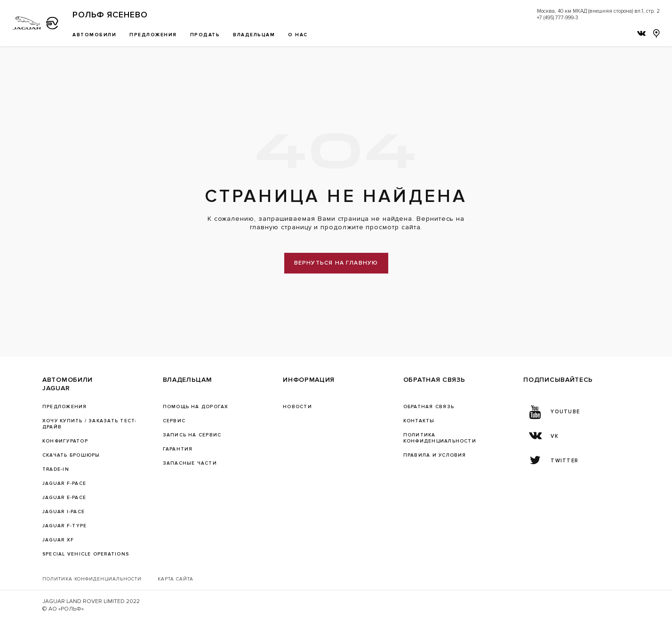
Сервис (174, 421)
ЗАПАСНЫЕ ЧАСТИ (190, 463)
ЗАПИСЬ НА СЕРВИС (192, 435)
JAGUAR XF (58, 540)
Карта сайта (176, 579)
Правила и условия (435, 455)
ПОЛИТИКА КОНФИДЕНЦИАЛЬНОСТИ (440, 438)
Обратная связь (429, 407)
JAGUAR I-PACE (64, 512)
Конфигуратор (65, 441)
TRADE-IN (56, 469)
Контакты (419, 421)
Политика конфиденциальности (92, 579)
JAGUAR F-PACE (64, 483)
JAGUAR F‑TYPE (64, 526)
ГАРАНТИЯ (178, 449)
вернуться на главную (336, 263)
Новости (297, 407)
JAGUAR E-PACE (64, 498)
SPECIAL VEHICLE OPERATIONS (86, 554)
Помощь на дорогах (196, 407)
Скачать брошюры (71, 455)
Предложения (65, 407)
